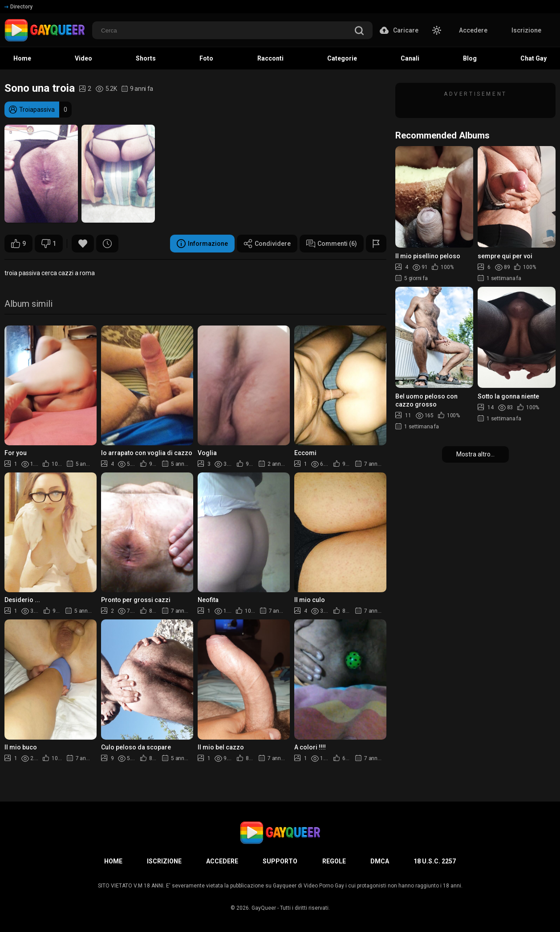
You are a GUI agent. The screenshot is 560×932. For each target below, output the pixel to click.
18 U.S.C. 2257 (435, 861)
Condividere (267, 244)
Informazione (202, 244)
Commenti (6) (332, 244)
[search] (359, 31)
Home (113, 861)
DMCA (380, 861)
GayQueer (264, 908)
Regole (334, 861)
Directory (18, 7)
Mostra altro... (475, 454)
